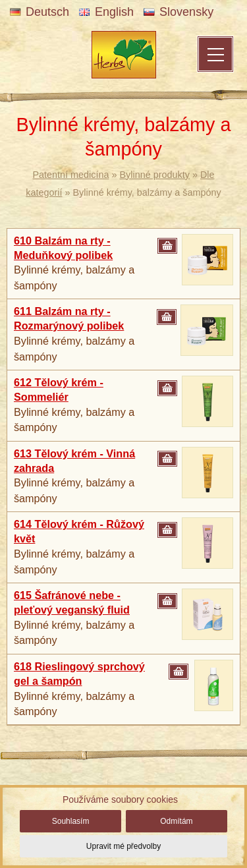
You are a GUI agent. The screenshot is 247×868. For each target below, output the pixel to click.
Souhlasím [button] (71, 821)
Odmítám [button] (176, 821)
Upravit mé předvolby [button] (123, 846)
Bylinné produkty (155, 175)
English (106, 12)
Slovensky (178, 12)
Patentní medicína (71, 175)
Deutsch (40, 12)
